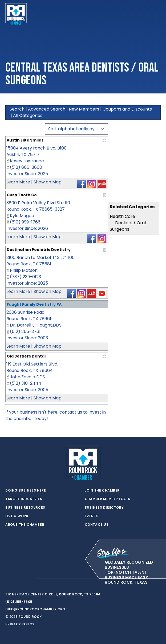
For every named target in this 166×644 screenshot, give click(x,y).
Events (92, 516)
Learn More (18, 182)
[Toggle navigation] (156, 14)
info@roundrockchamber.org (35, 609)
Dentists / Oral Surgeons (128, 226)
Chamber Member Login (108, 499)
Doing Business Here (26, 490)
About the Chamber (25, 525)
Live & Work (17, 516)
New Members (84, 109)
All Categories (28, 115)
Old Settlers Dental (26, 356)
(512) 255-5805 (19, 602)
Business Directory (104, 508)
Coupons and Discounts (127, 109)
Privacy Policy (20, 624)
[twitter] (8, 579)
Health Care (122, 216)
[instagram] (29, 579)
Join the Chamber (102, 490)
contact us (71, 412)
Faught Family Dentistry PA (34, 304)
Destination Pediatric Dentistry (39, 250)
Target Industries (24, 499)
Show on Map (48, 182)
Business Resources (25, 508)
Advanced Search (47, 109)
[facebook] (19, 579)
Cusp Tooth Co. (22, 195)
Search (17, 109)
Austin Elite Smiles (25, 140)
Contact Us (97, 525)
